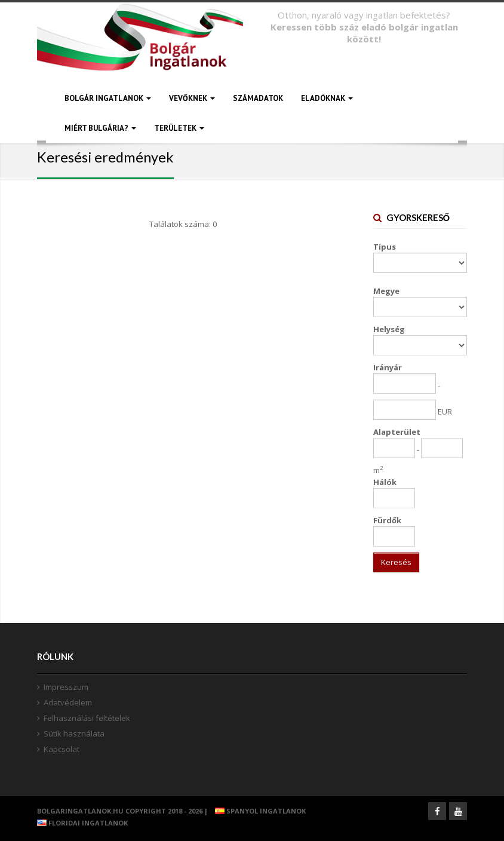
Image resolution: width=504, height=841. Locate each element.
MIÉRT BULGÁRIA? (100, 128)
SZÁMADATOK (258, 98)
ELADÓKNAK (327, 98)
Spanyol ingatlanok (258, 811)
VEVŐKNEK (192, 98)
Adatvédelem (68, 702)
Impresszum (66, 687)
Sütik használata (74, 733)
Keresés (396, 562)
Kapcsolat (62, 749)
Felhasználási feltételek (87, 718)
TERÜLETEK (179, 128)
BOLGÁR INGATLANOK (108, 98)
